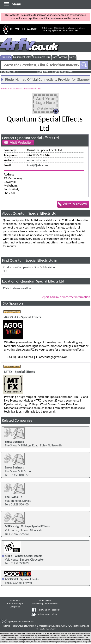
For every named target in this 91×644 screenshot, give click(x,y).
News (73, 57)
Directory (6, 57)
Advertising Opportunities (45, 603)
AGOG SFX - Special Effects (23, 317)
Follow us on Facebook (49, 610)
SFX (40, 89)
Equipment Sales (22, 57)
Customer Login (15, 603)
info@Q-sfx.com (37, 165)
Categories (15, 607)
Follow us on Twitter (48, 614)
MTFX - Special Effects (20, 372)
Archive (63, 57)
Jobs (55, 57)
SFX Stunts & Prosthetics (22, 89)
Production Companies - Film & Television (29, 267)
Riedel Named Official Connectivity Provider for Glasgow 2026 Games (47, 80)
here (52, 18)
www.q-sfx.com (37, 160)
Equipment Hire (42, 57)
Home (4, 89)
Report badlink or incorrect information (65, 297)
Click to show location (17, 288)
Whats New (45, 600)
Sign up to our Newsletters (21, 621)
